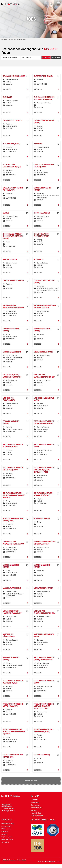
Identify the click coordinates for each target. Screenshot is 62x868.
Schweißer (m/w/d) (42, 518)
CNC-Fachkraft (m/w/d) (12, 120)
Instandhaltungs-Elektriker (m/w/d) (41, 235)
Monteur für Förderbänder (9, 399)
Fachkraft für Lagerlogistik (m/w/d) (12, 166)
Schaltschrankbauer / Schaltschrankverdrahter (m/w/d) (14, 495)
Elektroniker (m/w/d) (11, 144)
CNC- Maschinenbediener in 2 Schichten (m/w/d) (44, 98)
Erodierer (38, 144)
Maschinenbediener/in (12, 352)
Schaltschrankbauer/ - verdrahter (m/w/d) (44, 494)
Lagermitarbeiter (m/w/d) (13, 280)
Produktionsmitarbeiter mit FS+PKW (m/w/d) (13, 469)
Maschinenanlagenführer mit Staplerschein (45, 307)
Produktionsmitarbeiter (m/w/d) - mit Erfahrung (44, 422)
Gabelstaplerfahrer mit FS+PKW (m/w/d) (44, 166)
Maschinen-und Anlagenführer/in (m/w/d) (14, 307)
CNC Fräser (7, 97)
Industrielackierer (42, 213)
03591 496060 (9, 809)
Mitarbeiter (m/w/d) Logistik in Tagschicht (12, 376)
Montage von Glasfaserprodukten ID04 (44, 376)
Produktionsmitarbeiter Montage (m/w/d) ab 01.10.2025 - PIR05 (44, 470)
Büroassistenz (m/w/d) (43, 76)
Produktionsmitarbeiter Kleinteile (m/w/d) (13, 446)
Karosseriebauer (10, 259)
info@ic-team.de (10, 811)
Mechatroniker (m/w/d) (43, 352)
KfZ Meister (39, 259)
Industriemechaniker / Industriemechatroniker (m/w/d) (13, 236)
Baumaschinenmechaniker (14, 76)
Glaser (6, 213)
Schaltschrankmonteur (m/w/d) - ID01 (13, 520)
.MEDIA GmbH (54, 862)
